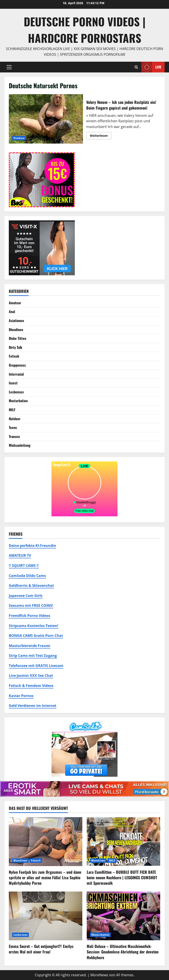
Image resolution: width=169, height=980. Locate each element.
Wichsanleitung (20, 445)
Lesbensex (16, 392)
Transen (14, 436)
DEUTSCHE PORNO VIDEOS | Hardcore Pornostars (85, 30)
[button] (9, 67)
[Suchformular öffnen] (136, 67)
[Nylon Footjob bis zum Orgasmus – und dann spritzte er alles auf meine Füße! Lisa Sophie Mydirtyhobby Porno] (46, 842)
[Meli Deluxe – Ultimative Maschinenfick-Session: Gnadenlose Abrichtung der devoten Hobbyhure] (123, 916)
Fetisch (14, 356)
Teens (13, 427)
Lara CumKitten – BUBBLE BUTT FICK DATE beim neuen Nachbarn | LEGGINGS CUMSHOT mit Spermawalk (122, 877)
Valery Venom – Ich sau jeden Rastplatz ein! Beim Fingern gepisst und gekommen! (46, 119)
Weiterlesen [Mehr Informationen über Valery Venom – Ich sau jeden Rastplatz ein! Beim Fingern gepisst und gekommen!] (101, 136)
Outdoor (19, 138)
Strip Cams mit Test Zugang (33, 656)
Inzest (13, 383)
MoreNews (99, 975)
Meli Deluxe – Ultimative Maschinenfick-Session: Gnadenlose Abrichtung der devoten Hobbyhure (123, 952)
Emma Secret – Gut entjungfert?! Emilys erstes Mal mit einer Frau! (41, 949)
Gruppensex (17, 365)
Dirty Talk (16, 347)
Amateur (15, 303)
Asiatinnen (16, 321)
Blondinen (16, 330)
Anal (12, 312)
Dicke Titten (17, 338)
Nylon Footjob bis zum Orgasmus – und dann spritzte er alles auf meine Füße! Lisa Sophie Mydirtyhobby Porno (45, 877)
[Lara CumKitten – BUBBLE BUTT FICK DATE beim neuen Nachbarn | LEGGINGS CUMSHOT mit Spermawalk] (123, 842)
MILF (12, 410)
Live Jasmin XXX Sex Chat (31, 676)
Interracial (16, 374)
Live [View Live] (151, 67)
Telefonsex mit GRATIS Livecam (36, 666)
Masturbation (18, 401)
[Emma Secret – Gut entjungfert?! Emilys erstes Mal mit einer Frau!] (46, 916)
